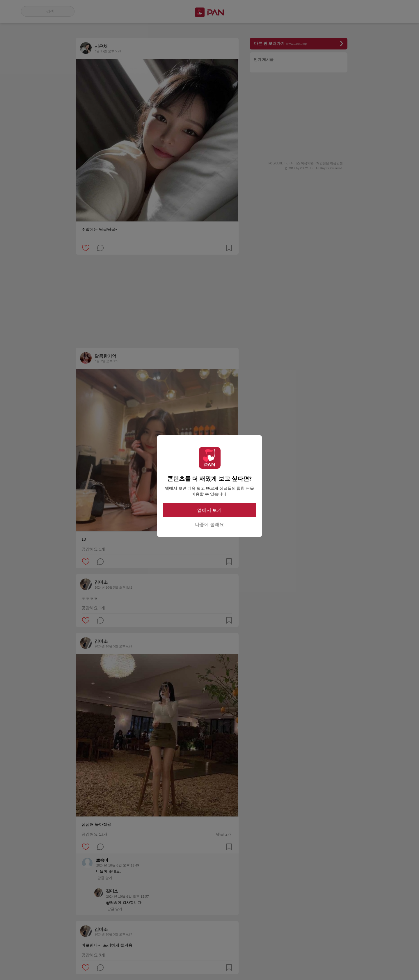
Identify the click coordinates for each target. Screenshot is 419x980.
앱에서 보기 (210, 510)
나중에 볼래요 (210, 524)
